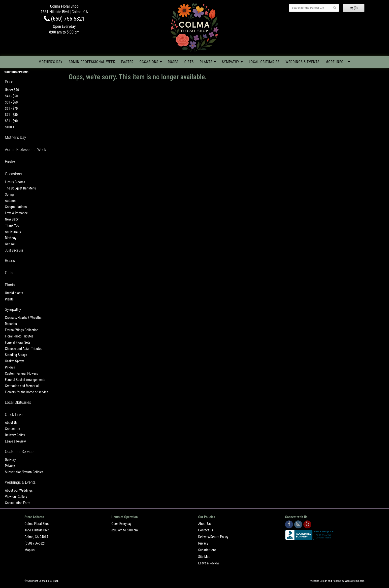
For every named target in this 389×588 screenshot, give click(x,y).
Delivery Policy (15, 435)
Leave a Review (15, 441)
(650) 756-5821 (64, 19)
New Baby (12, 219)
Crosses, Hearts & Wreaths (23, 318)
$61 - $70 (11, 109)
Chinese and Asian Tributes (24, 349)
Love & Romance (16, 213)
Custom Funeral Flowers (21, 373)
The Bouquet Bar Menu (20, 188)
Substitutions (207, 550)
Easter (127, 62)
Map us (30, 550)
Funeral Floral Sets (18, 342)
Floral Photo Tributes (19, 336)
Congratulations (16, 207)
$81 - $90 (11, 121)
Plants (206, 62)
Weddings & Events (303, 62)
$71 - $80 (11, 115)
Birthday (11, 238)
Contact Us (13, 429)
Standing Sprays (16, 355)
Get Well (11, 244)
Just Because (14, 250)
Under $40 (12, 90)
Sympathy (231, 62)
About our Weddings (19, 490)
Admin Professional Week (92, 62)
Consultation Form (18, 503)
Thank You (12, 225)
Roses (173, 62)
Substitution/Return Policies (24, 472)
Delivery (10, 460)
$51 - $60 (11, 102)
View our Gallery (16, 497)
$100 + (10, 127)
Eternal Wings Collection (22, 330)
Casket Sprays (15, 361)
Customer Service (19, 451)
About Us (11, 423)
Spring (9, 194)
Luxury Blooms (15, 182)
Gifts (189, 62)
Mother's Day (51, 62)
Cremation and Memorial (22, 386)
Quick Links (14, 414)
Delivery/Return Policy (213, 537)
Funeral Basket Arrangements (25, 380)
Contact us (206, 530)
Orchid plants (14, 293)
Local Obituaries (264, 62)
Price (9, 82)
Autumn (10, 201)
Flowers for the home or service (27, 392)
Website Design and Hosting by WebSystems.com (337, 581)
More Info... (336, 62)
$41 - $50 (11, 96)
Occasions (149, 62)
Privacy (10, 466)
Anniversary (13, 232)
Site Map (204, 557)
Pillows (10, 367)
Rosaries (11, 324)
